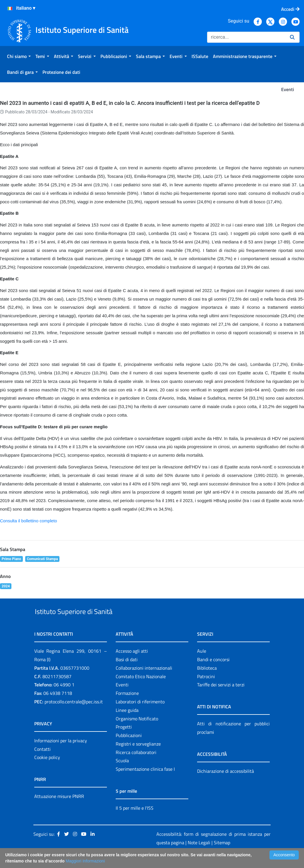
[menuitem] (19, 56)
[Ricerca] (246, 37)
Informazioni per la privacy (61, 754)
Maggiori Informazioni (85, 861)
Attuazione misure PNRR (59, 810)
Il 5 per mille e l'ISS (135, 821)
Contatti (42, 763)
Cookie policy (47, 771)
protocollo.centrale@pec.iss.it (74, 715)
